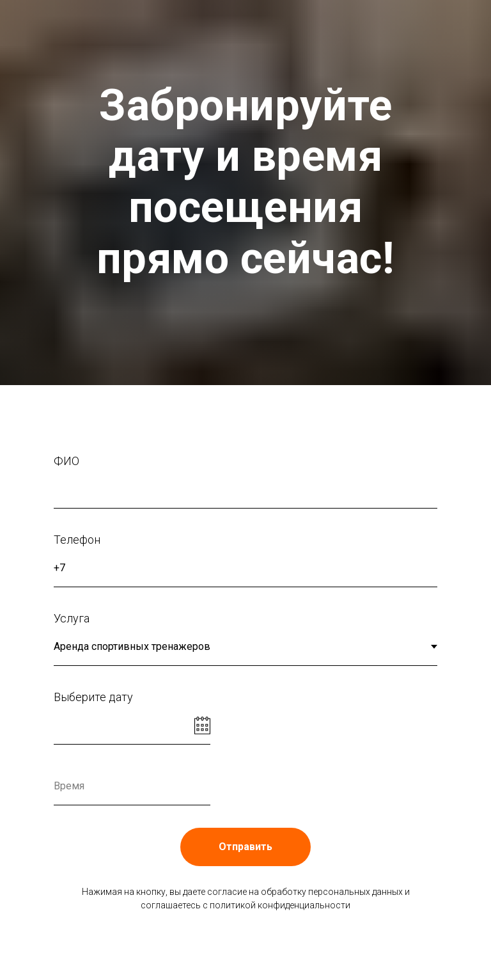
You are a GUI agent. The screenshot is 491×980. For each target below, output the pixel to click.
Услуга (72, 618)
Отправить (245, 847)
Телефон (77, 540)
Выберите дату (93, 697)
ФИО (66, 461)
